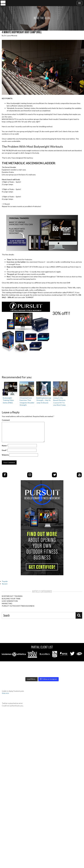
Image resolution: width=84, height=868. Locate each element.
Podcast (45, 711)
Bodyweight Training (12, 596)
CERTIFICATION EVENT (20, 711)
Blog (53, 711)
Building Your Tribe (11, 599)
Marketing (7, 603)
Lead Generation (10, 601)
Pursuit (35, 711)
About (60, 711)
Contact (69, 711)
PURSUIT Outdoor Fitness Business (18, 606)
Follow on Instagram (48, 679)
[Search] (79, 615)
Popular (5, 581)
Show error (5, 693)
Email (5, 450)
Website (5, 455)
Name (5, 446)
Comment (6, 420)
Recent (5, 584)
